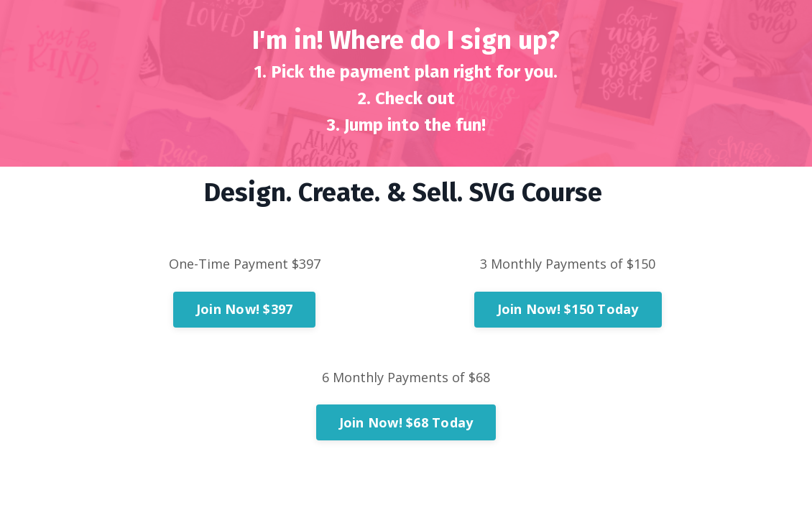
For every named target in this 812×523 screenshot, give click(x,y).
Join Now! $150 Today (568, 309)
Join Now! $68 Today (406, 422)
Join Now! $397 (245, 309)
